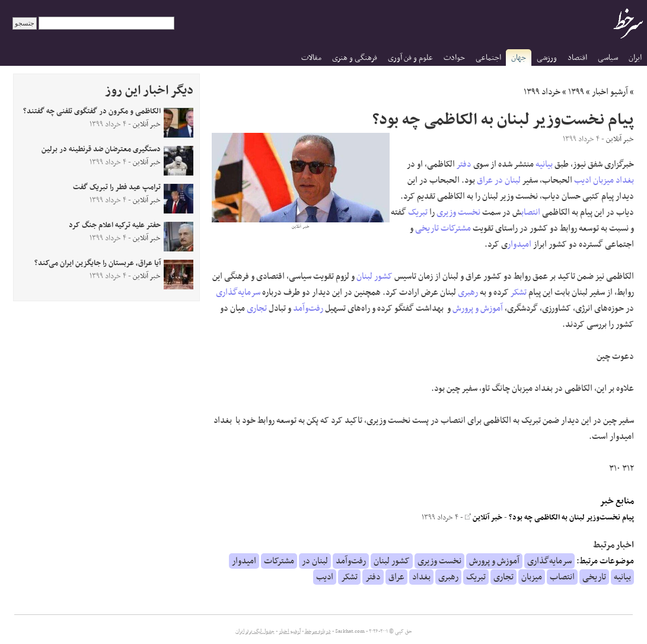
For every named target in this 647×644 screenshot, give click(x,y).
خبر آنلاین (484, 518)
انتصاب (531, 212)
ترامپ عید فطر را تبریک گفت (117, 187)
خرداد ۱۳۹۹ (542, 92)
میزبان (603, 180)
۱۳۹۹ (576, 92)
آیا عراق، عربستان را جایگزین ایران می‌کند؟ (98, 263)
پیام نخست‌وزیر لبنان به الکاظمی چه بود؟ (571, 518)
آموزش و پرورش (478, 308)
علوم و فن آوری (410, 58)
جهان (519, 58)
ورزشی (547, 58)
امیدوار (519, 244)
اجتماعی (488, 58)
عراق (485, 180)
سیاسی (608, 58)
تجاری (257, 308)
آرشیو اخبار (610, 92)
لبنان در (508, 180)
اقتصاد (577, 58)
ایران (635, 58)
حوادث (454, 58)
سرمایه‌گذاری (238, 292)
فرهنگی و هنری (355, 58)
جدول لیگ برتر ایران (255, 632)
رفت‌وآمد (308, 308)
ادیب (583, 180)
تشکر (519, 292)
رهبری (468, 292)
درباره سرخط (318, 632)
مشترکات (456, 228)
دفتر (464, 164)
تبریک (418, 212)
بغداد (625, 180)
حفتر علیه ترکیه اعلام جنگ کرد (115, 225)
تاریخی (427, 228)
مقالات (311, 58)
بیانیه (544, 164)
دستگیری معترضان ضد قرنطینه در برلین (101, 149)
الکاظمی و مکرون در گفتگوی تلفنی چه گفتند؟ (92, 111)
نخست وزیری (458, 212)
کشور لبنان (375, 276)
